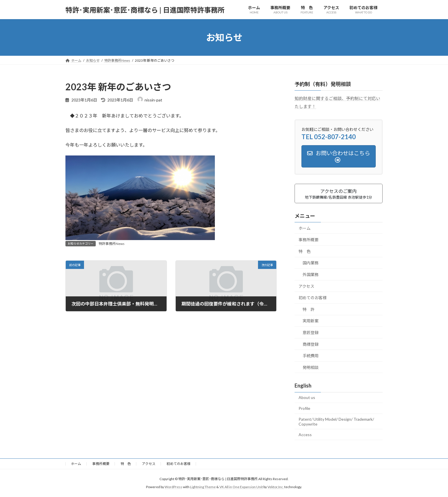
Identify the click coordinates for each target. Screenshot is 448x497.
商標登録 (311, 344)
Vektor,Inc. (276, 487)
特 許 (309, 309)
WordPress (173, 487)
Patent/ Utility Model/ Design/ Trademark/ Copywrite (336, 422)
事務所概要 (309, 240)
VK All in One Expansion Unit (241, 487)
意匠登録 (311, 333)
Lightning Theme (203, 487)
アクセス (306, 286)
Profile (304, 408)
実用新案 (311, 321)
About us (307, 398)
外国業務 (311, 275)
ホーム (305, 228)
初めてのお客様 (313, 298)
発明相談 (311, 367)
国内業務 (311, 263)
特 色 (305, 251)
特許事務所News (112, 244)
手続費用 (311, 356)
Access (305, 435)
